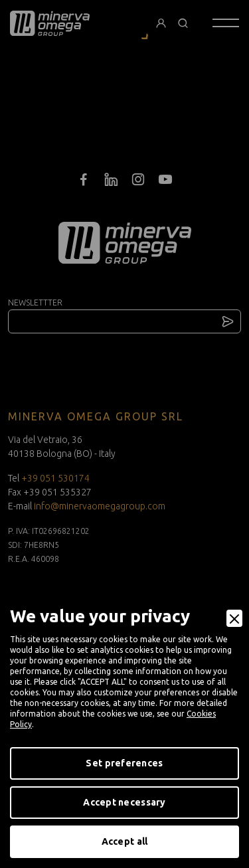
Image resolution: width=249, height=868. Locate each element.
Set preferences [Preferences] (124, 763)
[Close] (234, 618)
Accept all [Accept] (125, 841)
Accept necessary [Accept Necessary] (124, 802)
